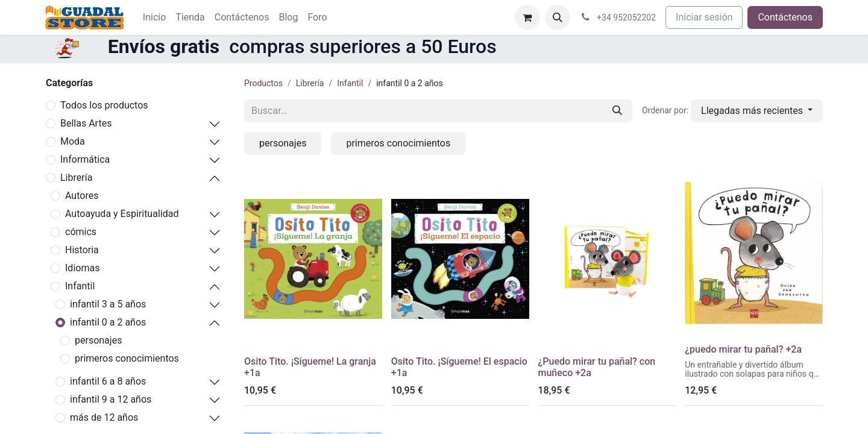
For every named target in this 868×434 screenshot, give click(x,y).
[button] (558, 17)
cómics (81, 232)
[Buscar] (617, 111)
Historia (82, 250)
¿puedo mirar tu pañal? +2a (743, 349)
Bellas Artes (86, 123)
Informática (85, 159)
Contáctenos (785, 17)
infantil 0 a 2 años (108, 322)
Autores (82, 196)
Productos (263, 83)
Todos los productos (104, 105)
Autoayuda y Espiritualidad (122, 214)
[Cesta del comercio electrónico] (527, 17)
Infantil (80, 286)
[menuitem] (154, 17)
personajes (98, 340)
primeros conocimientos (127, 358)
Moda (73, 141)
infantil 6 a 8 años (108, 381)
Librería (76, 178)
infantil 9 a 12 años (111, 399)
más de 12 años (104, 417)
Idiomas (82, 268)
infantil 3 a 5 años (108, 304)
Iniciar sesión (704, 17)
